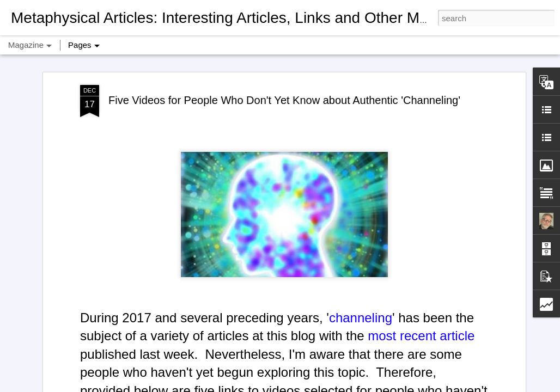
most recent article (421, 328)
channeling (361, 310)
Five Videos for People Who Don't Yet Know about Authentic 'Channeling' (284, 93)
